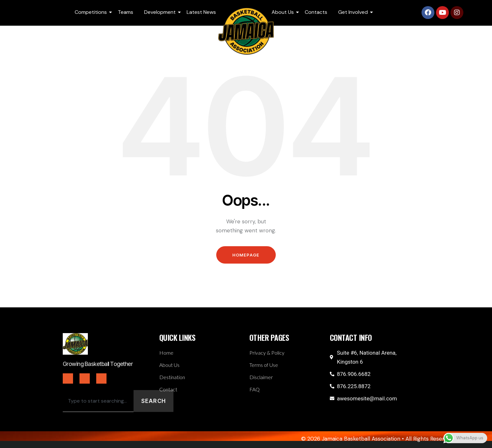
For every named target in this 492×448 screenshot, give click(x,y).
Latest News (201, 12)
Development (161, 12)
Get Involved (354, 12)
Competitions (92, 12)
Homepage (246, 255)
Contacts (316, 12)
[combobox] (98, 401)
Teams (125, 12)
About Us (284, 12)
